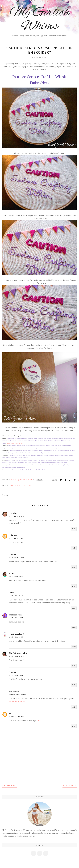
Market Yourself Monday (40, 438)
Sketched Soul (15, 615)
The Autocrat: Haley (18, 653)
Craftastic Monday (63, 438)
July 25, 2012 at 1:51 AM (16, 675)
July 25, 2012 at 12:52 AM (17, 656)
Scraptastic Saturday (11, 467)
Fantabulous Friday (22, 463)
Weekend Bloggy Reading (60, 463)
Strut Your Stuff (21, 455)
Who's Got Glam (18, 448)
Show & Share (47, 453)
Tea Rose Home (24, 453)
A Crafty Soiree (13, 455)
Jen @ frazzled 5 (16, 634)
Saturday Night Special (27, 465)
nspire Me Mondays (29, 441)
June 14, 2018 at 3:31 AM (16, 716)
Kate (39, 720)
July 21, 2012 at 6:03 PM (16, 577)
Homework (46, 448)
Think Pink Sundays (42, 470)
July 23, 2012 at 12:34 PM (16, 596)
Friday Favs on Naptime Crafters (23, 460)
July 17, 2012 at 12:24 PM (16, 516)
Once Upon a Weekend (47, 463)
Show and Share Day (65, 460)
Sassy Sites (56, 460)
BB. (10, 713)
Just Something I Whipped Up (15, 441)
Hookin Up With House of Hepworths (59, 455)
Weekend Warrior (10, 443)
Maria (11, 573)
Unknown (13, 535)
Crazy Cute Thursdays (43, 455)
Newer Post (10, 786)
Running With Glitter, (38, 448)
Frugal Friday (49, 460)
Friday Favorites (12, 463)
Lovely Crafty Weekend (53, 465)
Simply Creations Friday (34, 463)
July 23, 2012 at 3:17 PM (16, 637)
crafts (25, 485)
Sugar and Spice (15, 453)
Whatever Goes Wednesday (36, 453)
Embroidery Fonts (17, 701)
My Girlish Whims (40, 19)
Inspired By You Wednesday (30, 450)
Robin (11, 593)
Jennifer (12, 554)
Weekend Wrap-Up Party (39, 460)
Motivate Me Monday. (53, 438)
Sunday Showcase (31, 470)
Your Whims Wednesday (16, 450)
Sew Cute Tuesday (31, 446)
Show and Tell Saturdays (40, 465)
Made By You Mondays (54, 441)
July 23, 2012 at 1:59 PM (16, 618)
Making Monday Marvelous (26, 438)
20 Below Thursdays (31, 455)
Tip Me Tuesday (12, 446)
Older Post (69, 786)
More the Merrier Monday (41, 441)
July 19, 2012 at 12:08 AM (17, 557)
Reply (74, 529)
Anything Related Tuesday (43, 446)
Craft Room (15, 485)
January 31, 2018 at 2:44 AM (17, 694)
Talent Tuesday (9, 448)
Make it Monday (19, 443)
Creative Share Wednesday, (45, 450)
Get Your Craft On (27, 448)
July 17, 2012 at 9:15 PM (16, 538)
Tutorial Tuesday (21, 446)
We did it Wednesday (58, 450)
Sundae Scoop (22, 470)
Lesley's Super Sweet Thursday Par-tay (18, 458)
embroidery (34, 485)
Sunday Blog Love (12, 470)
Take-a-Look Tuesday (56, 446)
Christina (13, 513)
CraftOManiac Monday (13, 438)
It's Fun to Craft (10, 460)
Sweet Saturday (21, 467)
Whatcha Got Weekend (14, 465)
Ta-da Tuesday (53, 448)
